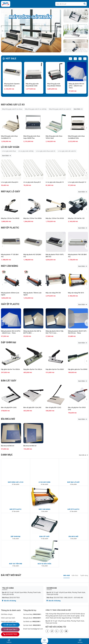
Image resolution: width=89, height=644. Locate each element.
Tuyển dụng (84, 575)
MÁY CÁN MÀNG (10, 266)
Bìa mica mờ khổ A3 (30, 446)
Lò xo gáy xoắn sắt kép (26, 151)
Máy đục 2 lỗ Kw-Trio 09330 (55, 218)
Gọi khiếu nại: (32, 621)
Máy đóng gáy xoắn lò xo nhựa (12, 109)
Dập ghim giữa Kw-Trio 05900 (78, 369)
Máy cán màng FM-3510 (76, 293)
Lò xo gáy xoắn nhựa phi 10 (55, 182)
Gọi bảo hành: (32, 625)
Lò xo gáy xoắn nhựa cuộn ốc (46, 151)
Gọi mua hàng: (32, 614)
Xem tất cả (83, 455)
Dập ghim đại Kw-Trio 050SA (10, 369)
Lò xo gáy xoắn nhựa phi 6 (10, 182)
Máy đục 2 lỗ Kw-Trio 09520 (10, 218)
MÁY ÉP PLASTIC (10, 228)
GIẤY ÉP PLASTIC (10, 304)
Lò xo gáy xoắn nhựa (9, 151)
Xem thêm (78, 109)
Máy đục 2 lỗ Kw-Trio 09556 (33, 218)
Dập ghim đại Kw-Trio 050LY (55, 369)
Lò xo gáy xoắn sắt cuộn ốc (67, 151)
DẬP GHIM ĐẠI (9, 342)
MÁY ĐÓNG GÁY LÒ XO (13, 105)
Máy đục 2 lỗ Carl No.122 (76, 218)
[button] (60, 31)
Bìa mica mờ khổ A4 (8, 446)
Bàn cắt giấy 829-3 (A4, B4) (32, 407)
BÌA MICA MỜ (8, 419)
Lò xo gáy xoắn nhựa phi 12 (77, 182)
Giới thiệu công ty (7, 614)
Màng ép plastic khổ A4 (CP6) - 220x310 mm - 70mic (76, 86)
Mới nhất (67, 575)
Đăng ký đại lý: (32, 618)
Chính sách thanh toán (8, 621)
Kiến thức (75, 575)
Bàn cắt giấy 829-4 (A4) (9, 407)
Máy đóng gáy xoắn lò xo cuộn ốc (60, 109)
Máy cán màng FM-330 (53, 293)
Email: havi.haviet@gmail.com (33, 629)
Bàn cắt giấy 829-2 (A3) (53, 407)
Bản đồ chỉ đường (9, 601)
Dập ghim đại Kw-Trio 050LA (33, 369)
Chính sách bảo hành (8, 618)
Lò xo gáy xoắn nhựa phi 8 (32, 182)
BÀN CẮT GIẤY (9, 381)
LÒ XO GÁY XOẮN (10, 147)
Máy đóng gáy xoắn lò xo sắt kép (36, 109)
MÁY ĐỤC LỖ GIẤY (11, 192)
